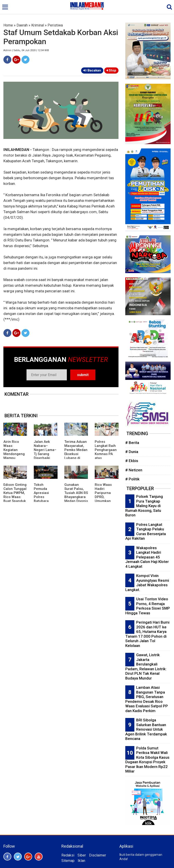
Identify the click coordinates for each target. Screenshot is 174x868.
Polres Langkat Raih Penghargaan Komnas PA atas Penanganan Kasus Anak (106, 454)
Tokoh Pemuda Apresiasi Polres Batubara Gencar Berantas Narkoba (41, 499)
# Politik (132, 479)
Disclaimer (98, 855)
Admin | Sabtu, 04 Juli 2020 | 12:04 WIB (26, 50)
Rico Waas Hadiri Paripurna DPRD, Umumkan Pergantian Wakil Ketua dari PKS (104, 499)
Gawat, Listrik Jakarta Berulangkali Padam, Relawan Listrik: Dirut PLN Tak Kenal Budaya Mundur (146, 666)
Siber (82, 855)
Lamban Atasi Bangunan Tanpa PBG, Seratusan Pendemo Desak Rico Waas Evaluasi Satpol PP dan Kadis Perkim (147, 699)
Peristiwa (55, 25)
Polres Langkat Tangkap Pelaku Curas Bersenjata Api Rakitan (146, 532)
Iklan (81, 861)
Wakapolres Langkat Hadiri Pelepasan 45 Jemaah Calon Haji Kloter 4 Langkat (147, 557)
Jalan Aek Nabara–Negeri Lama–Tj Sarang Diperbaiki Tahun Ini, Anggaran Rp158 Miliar (45, 456)
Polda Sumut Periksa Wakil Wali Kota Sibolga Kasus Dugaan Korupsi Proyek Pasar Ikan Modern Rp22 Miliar (147, 760)
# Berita (132, 443)
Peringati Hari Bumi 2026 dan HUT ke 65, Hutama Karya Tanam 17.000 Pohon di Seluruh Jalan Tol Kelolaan (147, 634)
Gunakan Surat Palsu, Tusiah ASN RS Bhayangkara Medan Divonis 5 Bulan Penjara (76, 497)
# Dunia (132, 452)
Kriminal (38, 25)
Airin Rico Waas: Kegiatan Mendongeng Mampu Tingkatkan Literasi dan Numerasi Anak (14, 458)
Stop (111, 70)
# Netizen (134, 470)
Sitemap (68, 861)
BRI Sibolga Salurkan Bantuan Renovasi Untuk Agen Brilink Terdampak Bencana (146, 729)
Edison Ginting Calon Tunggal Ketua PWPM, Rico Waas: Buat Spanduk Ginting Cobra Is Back (15, 497)
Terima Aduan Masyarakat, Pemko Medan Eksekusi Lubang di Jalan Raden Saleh (76, 454)
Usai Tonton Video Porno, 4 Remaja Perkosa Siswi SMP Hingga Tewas (148, 606)
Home (8, 25)
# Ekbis (132, 461)
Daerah (22, 25)
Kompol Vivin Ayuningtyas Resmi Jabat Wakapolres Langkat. (147, 583)
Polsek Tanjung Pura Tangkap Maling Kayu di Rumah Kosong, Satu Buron (144, 506)
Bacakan (92, 70)
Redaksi (68, 855)
